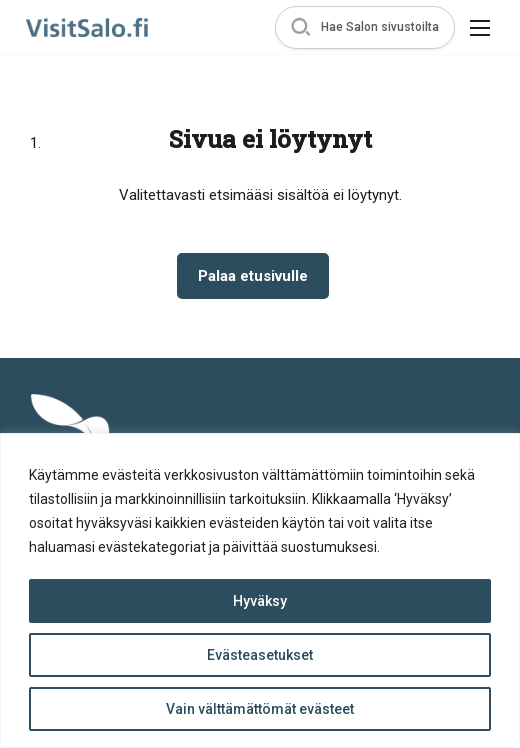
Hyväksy (260, 601)
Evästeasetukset (260, 655)
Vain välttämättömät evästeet (260, 709)
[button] (365, 27)
